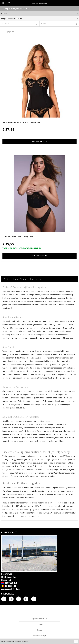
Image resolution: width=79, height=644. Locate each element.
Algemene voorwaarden (40, 619)
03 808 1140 (9, 586)
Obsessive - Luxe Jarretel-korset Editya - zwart (22, 122)
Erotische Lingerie (33, 424)
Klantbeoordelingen (40, 636)
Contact (39, 630)
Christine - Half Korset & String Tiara (18, 237)
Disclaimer (39, 624)
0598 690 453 (9, 583)
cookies (26, 642)
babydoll (56, 404)
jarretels (66, 364)
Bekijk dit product (39, 141)
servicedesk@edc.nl (11, 589)
